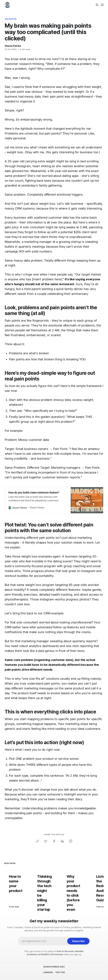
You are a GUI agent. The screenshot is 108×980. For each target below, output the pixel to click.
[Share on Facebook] (54, 841)
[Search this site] (97, 5)
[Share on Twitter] (46, 841)
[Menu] (102, 5)
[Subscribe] (78, 941)
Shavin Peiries (13, 46)
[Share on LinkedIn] (62, 841)
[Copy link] (37, 841)
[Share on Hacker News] (71, 841)
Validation (11, 19)
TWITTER (60, 972)
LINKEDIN (48, 972)
